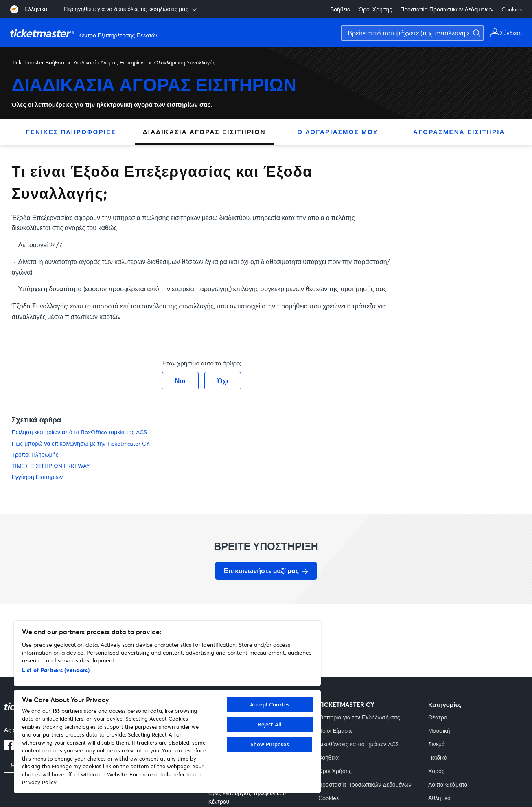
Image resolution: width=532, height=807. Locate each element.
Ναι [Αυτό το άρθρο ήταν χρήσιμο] (180, 381)
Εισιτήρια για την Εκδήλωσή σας (359, 717)
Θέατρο (438, 717)
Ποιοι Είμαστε (336, 731)
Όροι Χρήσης (375, 9)
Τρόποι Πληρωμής (35, 454)
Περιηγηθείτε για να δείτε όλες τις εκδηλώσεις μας (131, 9)
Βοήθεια (340, 9)
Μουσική (439, 731)
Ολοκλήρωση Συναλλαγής (185, 62)
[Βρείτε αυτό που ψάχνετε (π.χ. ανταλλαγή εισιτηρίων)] (412, 33)
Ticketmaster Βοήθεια (38, 62)
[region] (167, 707)
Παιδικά (438, 758)
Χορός (436, 771)
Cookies (512, 9)
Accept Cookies (270, 704)
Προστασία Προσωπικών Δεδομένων (447, 9)
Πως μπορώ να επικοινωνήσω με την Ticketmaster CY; (81, 443)
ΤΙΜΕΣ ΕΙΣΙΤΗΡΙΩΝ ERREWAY (51, 466)
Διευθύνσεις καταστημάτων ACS (359, 744)
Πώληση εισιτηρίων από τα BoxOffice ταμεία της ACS (79, 432)
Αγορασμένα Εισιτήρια (459, 132)
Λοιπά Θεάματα (448, 784)
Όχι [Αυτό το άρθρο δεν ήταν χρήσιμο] (222, 381)
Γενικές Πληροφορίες (71, 132)
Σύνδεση (511, 33)
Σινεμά (437, 744)
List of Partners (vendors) (56, 670)
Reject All (270, 724)
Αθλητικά (439, 798)
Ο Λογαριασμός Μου (337, 132)
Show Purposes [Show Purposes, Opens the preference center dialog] (270, 744)
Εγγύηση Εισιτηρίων (37, 477)
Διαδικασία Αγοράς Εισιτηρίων (109, 62)
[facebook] (9, 748)
